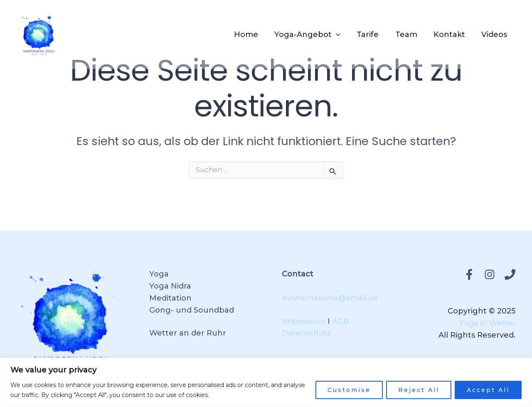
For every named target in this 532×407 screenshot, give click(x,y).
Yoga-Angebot (314, 35)
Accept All (488, 390)
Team (410, 35)
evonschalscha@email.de (331, 298)
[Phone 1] (510, 274)
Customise (349, 390)
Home (254, 35)
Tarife (373, 35)
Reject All (419, 390)
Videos (495, 35)
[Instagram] (490, 274)
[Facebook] (469, 274)
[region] (266, 382)
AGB (342, 321)
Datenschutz (307, 333)
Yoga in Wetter (486, 323)
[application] (342, 35)
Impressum (304, 321)
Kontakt (451, 35)
